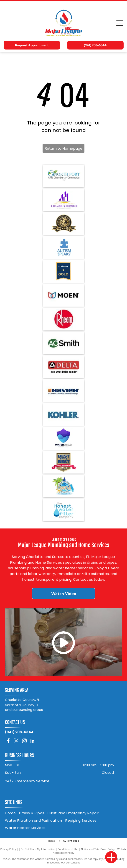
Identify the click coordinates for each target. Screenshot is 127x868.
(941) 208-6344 (19, 732)
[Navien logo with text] (64, 391)
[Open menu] (120, 23)
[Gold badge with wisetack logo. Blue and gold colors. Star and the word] (64, 271)
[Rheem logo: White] (64, 319)
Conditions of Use (68, 849)
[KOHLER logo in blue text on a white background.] (64, 414)
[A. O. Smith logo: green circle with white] (64, 343)
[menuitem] (12, 813)
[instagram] (24, 741)
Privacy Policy (8, 849)
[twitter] (16, 741)
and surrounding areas (24, 710)
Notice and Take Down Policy (98, 849)
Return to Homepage (63, 148)
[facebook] (8, 741)
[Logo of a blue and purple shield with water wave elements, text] (64, 438)
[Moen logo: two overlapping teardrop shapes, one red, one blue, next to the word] (64, 295)
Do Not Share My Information (38, 849)
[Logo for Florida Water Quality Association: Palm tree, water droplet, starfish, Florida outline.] (64, 486)
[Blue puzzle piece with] (64, 248)
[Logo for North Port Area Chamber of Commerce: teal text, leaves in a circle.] (64, 176)
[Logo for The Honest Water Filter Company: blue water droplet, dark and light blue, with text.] (64, 510)
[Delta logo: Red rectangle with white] (64, 367)
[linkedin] (32, 741)
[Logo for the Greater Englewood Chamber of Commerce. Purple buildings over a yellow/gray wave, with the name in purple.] (64, 200)
